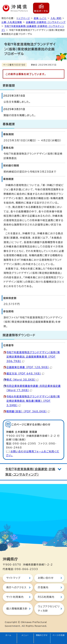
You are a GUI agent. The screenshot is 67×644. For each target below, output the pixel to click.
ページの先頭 (59, 635)
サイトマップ (13, 578)
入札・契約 (56, 18)
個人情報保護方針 (17, 609)
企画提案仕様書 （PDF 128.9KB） (29, 367)
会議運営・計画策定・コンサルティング (46, 22)
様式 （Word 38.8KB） (23, 380)
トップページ (23, 18)
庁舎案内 (43, 587)
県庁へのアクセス (16, 587)
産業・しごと (40, 18)
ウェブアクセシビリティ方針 (49, 609)
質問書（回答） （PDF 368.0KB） (28, 411)
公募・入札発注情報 (12, 22)
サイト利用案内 (15, 597)
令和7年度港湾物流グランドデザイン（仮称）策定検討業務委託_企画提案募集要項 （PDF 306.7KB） (33, 357)
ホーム (8, 635)
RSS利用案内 (46, 597)
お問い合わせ (46, 578)
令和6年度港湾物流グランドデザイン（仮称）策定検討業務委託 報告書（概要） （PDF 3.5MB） (33, 401)
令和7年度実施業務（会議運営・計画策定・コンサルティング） (30, 472)
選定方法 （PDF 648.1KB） (25, 374)
